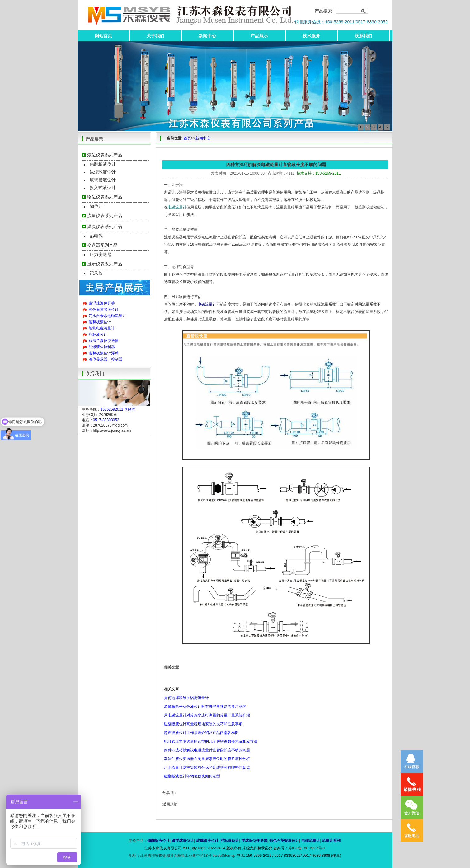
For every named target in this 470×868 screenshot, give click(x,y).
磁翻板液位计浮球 (104, 353)
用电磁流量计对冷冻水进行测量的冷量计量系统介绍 (207, 715)
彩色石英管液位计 (104, 310)
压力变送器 (101, 254)
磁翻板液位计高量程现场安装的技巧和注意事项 (203, 724)
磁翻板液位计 (103, 164)
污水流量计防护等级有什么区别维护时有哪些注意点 (207, 768)
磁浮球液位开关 (102, 303)
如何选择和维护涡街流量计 (186, 698)
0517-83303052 (106, 420)
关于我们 (155, 36)
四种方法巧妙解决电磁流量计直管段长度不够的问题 (207, 750)
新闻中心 (207, 36)
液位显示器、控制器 (106, 359)
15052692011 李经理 (118, 409)
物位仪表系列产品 (105, 197)
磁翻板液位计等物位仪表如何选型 (192, 776)
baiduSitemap (224, 856)
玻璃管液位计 (103, 180)
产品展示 (259, 36)
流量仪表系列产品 (105, 216)
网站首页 (103, 36)
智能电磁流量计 (102, 328)
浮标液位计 (98, 334)
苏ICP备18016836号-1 (307, 848)
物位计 (96, 206)
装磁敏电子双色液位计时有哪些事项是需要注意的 (205, 707)
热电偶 (96, 236)
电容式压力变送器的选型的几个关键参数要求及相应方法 (211, 741)
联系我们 (363, 36)
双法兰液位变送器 (104, 341)
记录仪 (96, 273)
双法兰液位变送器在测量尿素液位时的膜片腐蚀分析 (207, 759)
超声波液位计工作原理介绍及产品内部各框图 (201, 733)
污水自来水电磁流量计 (107, 316)
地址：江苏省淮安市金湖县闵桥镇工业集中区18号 (171, 856)
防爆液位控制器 (102, 347)
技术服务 (311, 36)
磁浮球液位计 (103, 172)
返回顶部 (170, 804)
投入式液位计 (103, 188)
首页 (187, 138)
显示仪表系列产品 (105, 264)
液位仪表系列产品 (105, 155)
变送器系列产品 (102, 245)
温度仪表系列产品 (105, 226)
